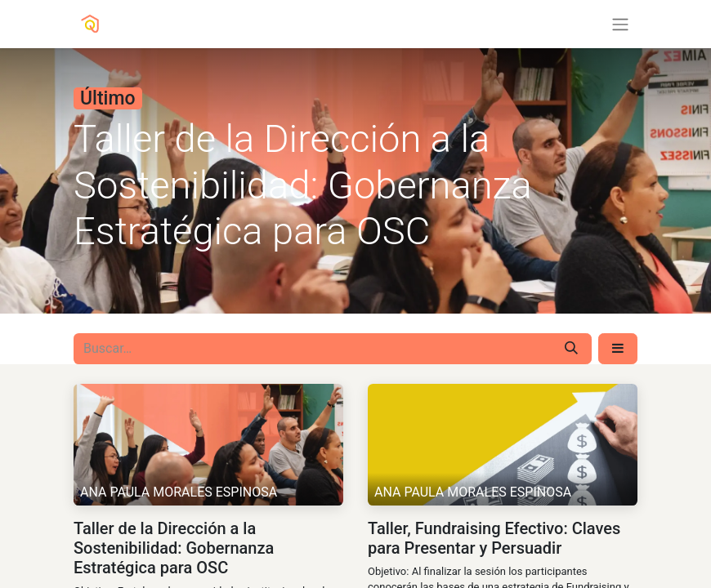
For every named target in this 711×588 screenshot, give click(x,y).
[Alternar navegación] (620, 24)
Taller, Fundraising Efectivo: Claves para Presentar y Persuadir (494, 538)
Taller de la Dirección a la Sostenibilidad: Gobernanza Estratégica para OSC (174, 548)
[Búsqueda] (571, 349)
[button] (618, 349)
